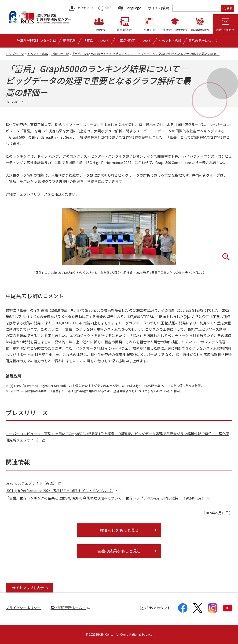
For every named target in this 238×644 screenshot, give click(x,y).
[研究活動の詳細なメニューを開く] (70, 41)
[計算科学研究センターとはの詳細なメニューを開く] (37, 41)
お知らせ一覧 (60, 54)
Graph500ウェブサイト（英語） (33, 483)
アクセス (79, 8)
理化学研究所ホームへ (70, 608)
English (13, 101)
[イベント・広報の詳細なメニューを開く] (170, 41)
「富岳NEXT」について (134, 41)
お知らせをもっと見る (119, 530)
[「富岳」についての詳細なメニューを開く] (96, 41)
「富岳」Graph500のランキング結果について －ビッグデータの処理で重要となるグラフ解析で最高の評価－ (146, 54)
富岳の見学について (203, 41)
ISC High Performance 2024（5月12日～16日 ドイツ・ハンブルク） (59, 490)
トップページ (15, 54)
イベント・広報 (38, 54)
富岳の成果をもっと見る (119, 551)
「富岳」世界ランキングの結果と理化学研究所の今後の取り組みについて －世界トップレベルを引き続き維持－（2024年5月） (105, 498)
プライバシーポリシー (23, 608)
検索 (227, 8)
